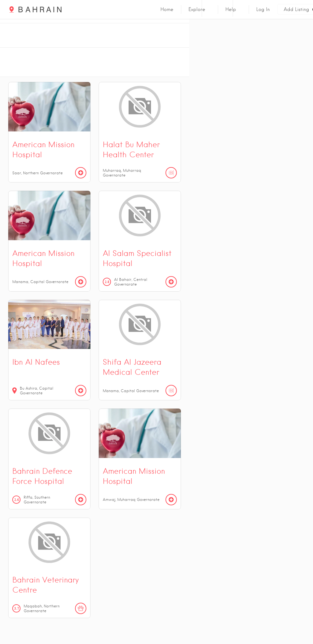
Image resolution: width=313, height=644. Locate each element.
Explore (197, 9)
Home (167, 9)
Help (231, 9)
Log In (263, 9)
